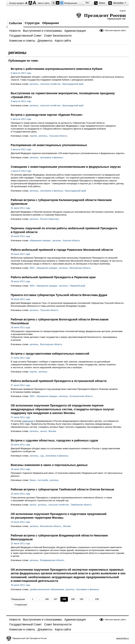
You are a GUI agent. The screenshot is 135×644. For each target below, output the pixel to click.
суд (42, 456)
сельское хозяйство (50, 84)
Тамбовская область (81, 505)
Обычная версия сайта (115, 30)
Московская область (80, 268)
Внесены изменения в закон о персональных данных (49, 465)
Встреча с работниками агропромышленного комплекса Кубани (57, 69)
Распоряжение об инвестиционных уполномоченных (49, 145)
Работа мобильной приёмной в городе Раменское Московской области (62, 250)
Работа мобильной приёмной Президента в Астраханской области (59, 381)
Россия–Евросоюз (50, 219)
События (15, 23)
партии (33, 136)
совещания (28, 421)
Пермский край (77, 286)
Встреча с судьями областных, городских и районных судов (54, 440)
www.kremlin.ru (123, 638)
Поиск (102, 3)
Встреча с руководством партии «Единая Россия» (47, 115)
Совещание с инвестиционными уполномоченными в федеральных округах (66, 167)
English (123, 11)
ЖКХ (32, 268)
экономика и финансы (52, 158)
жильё (33, 505)
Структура (32, 23)
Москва (52, 431)
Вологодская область (51, 344)
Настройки (118, 3)
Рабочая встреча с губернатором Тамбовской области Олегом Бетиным (62, 489)
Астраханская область (81, 396)
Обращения (51, 23)
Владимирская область (52, 560)
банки (33, 480)
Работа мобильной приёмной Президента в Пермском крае (53, 277)
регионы (34, 84)
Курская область (71, 241)
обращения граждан (40, 241)
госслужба (43, 480)
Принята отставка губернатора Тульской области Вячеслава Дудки (59, 295)
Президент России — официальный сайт (101, 16)
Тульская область (58, 136)
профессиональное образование (47, 589)
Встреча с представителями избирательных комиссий (50, 354)
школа (43, 431)
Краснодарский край (73, 84)
